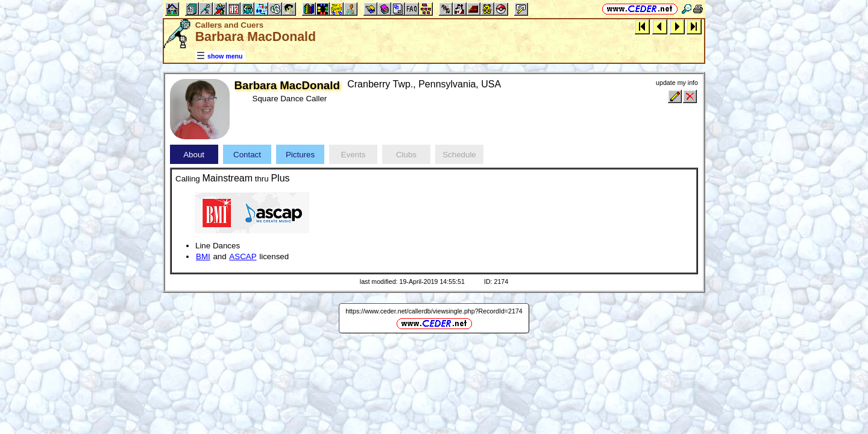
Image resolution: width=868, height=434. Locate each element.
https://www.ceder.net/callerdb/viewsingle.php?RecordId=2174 (434, 311)
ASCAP (243, 256)
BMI (203, 256)
